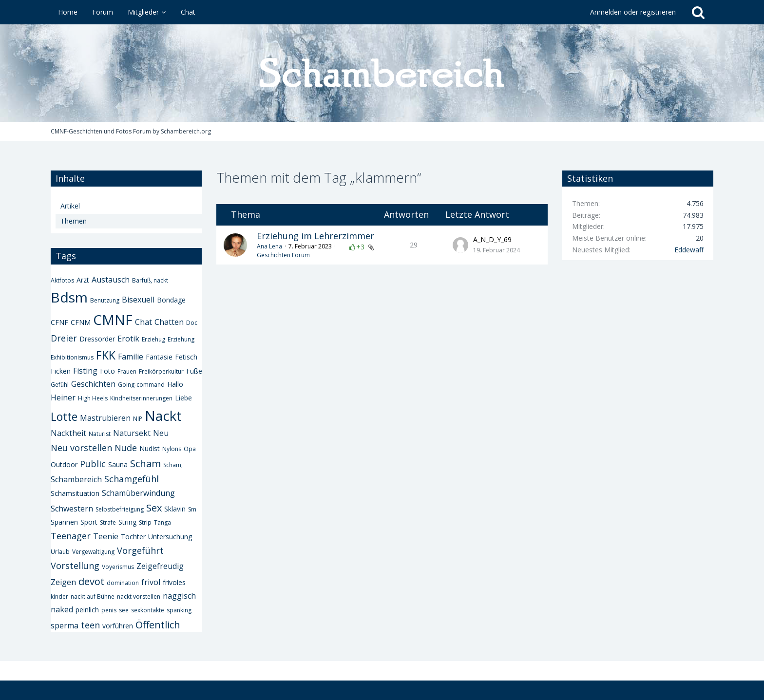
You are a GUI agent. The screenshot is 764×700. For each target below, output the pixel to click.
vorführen (118, 626)
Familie (131, 357)
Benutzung (105, 300)
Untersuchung (170, 537)
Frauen (127, 371)
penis (109, 610)
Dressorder (97, 339)
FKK (106, 355)
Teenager (71, 536)
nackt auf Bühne (93, 596)
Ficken (61, 371)
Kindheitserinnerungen (141, 398)
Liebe (183, 398)
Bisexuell (138, 300)
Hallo (175, 384)
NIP (138, 419)
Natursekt (132, 433)
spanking (179, 610)
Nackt (163, 416)
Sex (154, 508)
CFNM (81, 322)
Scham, (173, 465)
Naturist (100, 434)
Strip (145, 522)
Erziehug (153, 339)
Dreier (64, 338)
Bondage (171, 300)
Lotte (64, 416)
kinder (59, 596)
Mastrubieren (105, 418)
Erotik (128, 339)
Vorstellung (75, 566)
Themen (74, 221)
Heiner (63, 397)
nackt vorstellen (139, 596)
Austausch (111, 280)
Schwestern (72, 509)
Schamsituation (75, 493)
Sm (192, 509)
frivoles (174, 582)
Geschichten (93, 384)
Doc (192, 323)
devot (91, 581)
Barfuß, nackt (150, 280)
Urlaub (60, 552)
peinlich (87, 610)
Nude (126, 448)
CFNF (59, 322)
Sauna (118, 464)
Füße (194, 371)
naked (62, 609)
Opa (190, 449)
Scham (145, 464)
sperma (65, 625)
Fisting (85, 371)
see (124, 610)
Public (93, 464)
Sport (89, 522)
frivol (151, 582)
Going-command (141, 385)
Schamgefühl (132, 479)
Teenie (106, 536)
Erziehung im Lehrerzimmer (315, 236)
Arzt (83, 280)
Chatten (169, 322)
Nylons (172, 449)
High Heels (93, 398)
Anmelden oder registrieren (633, 12)
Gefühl (60, 385)
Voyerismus (118, 567)
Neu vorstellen (81, 448)
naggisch (179, 596)
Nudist (150, 448)
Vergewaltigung (93, 552)
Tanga (162, 522)
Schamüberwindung (138, 493)
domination (123, 583)
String (127, 522)
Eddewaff (689, 250)
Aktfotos (62, 280)
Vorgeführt (140, 550)
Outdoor (64, 464)
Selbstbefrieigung (120, 509)
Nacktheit (68, 433)
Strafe (108, 522)
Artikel (70, 206)
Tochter (133, 537)
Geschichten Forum (283, 255)
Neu (161, 433)
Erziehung (181, 339)
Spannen (64, 522)
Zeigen (63, 582)
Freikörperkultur (161, 371)
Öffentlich (158, 625)
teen (90, 625)
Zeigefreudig (160, 566)
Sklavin (175, 509)
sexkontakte (148, 610)
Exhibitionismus (72, 357)
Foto (107, 371)
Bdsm (69, 297)
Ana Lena (269, 246)
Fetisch (186, 357)
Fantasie (159, 357)
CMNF (113, 320)
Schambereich (76, 479)
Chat (143, 322)
